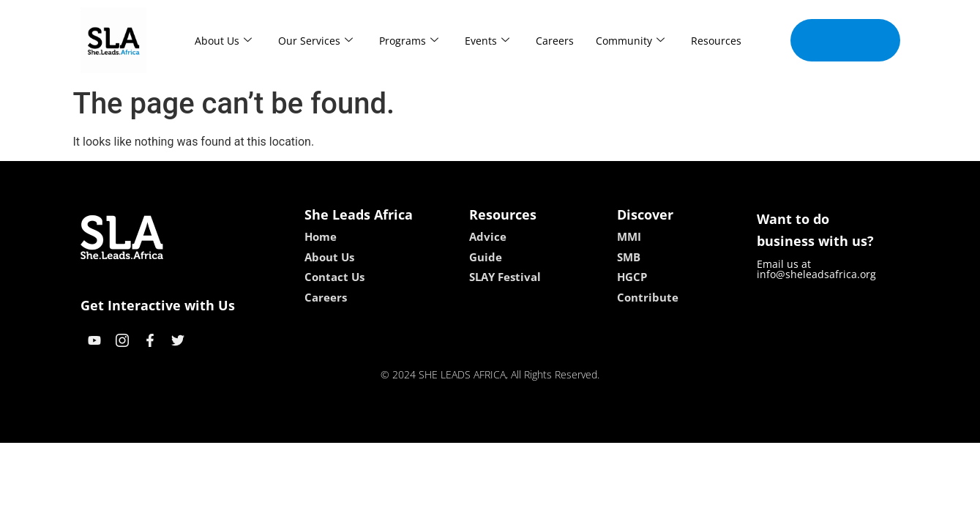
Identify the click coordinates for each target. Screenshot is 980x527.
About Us (223, 41)
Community (630, 41)
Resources (716, 41)
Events (487, 41)
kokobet (396, 426)
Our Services (315, 41)
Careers (555, 41)
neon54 (584, 426)
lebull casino (453, 426)
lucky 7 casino (526, 426)
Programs (409, 41)
